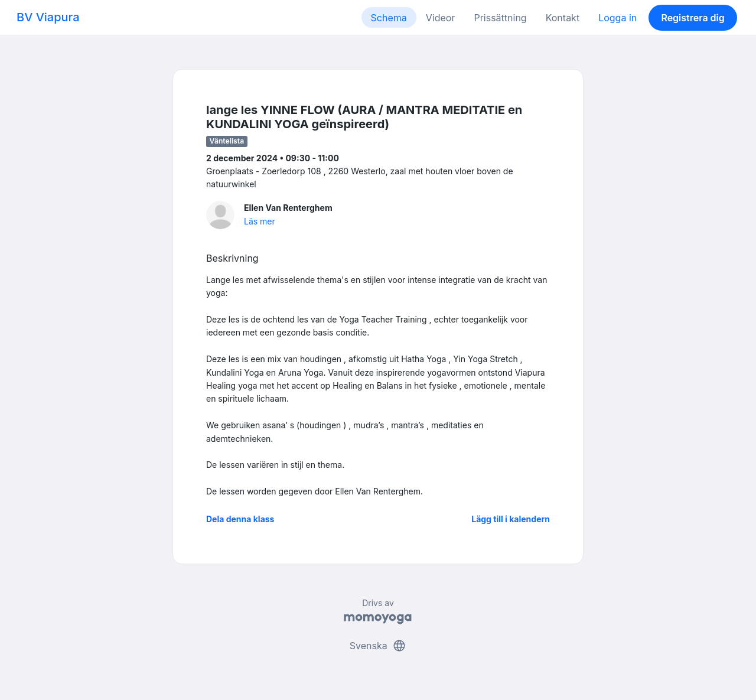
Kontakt (563, 18)
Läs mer (260, 221)
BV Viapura (48, 17)
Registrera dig (693, 18)
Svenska (378, 646)
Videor (441, 18)
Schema (389, 18)
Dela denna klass (240, 519)
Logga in (617, 18)
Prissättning (500, 18)
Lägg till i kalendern (511, 519)
